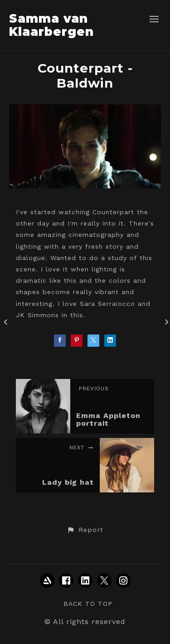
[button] (85, 530)
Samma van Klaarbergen (51, 25)
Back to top (88, 604)
